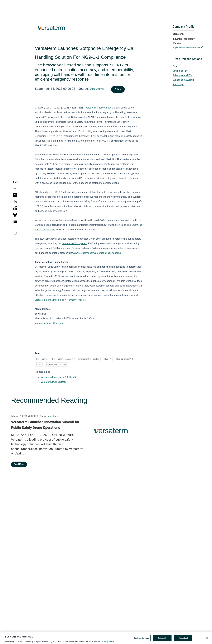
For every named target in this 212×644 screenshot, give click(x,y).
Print (175, 66)
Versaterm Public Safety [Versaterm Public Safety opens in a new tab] (53, 382)
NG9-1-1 (108, 359)
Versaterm (97, 89)
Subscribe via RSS (182, 75)
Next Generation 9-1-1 (126, 359)
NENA (39, 364)
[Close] (207, 639)
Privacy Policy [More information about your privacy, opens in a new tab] (108, 643)
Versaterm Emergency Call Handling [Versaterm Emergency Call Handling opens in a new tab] (60, 377)
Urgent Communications (57, 364)
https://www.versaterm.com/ (188, 47)
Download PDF (180, 71)
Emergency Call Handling (89, 359)
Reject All (162, 639)
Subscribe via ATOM (183, 80)
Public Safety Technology (63, 359)
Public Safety (42, 359)
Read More (19, 464)
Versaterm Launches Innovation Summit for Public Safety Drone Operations (45, 425)
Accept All (183, 639)
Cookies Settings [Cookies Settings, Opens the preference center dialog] (141, 639)
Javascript (178, 85)
